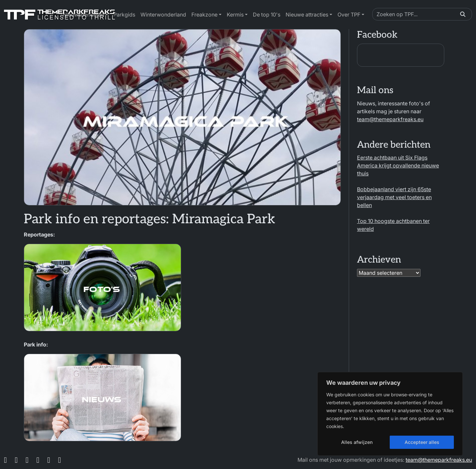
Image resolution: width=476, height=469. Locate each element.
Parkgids (124, 15)
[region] (390, 414)
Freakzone (204, 15)
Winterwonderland (163, 15)
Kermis (235, 15)
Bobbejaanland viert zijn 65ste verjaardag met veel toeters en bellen (394, 197)
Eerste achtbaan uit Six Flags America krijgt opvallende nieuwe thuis (398, 165)
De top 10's (267, 15)
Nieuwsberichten (83, 15)
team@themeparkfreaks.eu (390, 119)
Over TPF (349, 15)
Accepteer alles (422, 442)
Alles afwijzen (357, 442)
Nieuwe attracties (307, 15)
